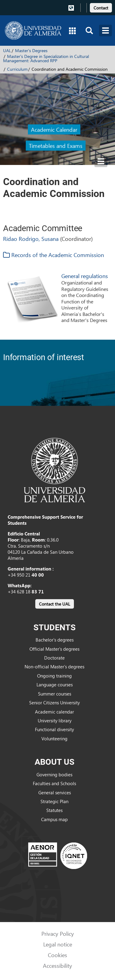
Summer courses (55, 694)
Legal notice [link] (58, 944)
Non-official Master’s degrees (54, 667)
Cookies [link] (57, 955)
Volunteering (54, 739)
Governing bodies (54, 774)
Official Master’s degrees (54, 649)
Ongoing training (54, 676)
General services (55, 792)
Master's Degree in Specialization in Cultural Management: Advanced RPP (46, 58)
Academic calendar (54, 712)
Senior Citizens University (54, 703)
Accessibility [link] (57, 966)
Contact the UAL (55, 604)
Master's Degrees (31, 50)
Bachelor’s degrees (55, 640)
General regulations (85, 276)
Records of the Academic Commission (54, 255)
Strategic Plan (54, 801)
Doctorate (54, 658)
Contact (101, 8)
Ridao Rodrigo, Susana (31, 239)
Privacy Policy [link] (58, 934)
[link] (101, 7)
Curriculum (17, 69)
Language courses (55, 685)
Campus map (54, 819)
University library (55, 721)
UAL (7, 50)
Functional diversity (54, 729)
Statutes (54, 810)
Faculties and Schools (54, 783)
